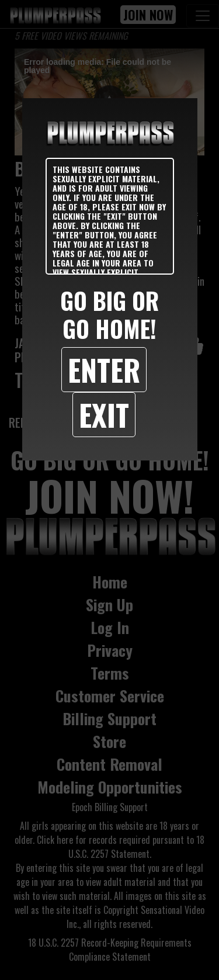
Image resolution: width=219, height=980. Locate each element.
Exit (104, 414)
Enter (104, 369)
